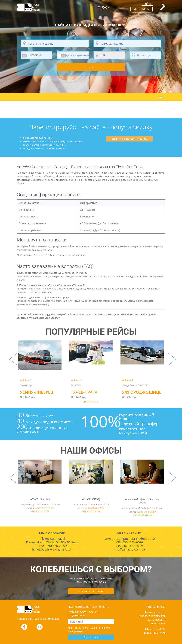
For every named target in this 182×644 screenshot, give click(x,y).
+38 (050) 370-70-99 (154, 629)
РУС (102, 7)
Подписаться (91, 637)
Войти (147, 4)
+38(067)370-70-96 (40, 511)
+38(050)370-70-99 (44, 508)
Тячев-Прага (84, 392)
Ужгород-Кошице (142, 392)
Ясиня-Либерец (37, 392)
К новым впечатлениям (91, 591)
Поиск (91, 67)
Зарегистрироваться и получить (129, 139)
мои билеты (141, 9)
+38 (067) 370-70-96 (154, 633)
